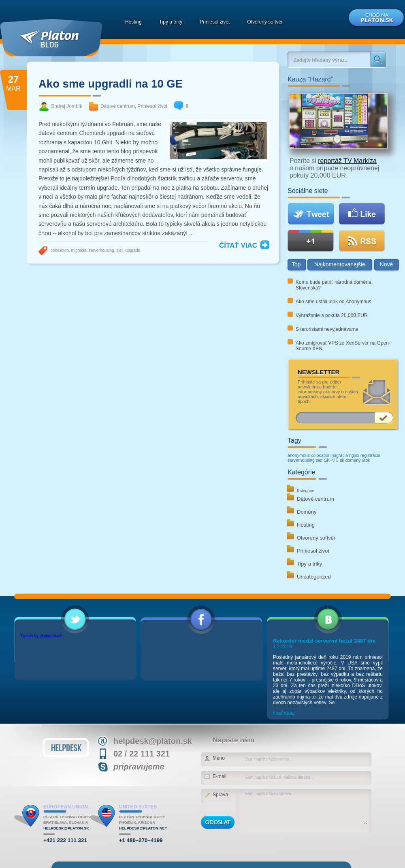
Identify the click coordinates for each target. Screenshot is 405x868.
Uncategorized (314, 577)
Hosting (133, 22)
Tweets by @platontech (41, 636)
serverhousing (101, 250)
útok (366, 460)
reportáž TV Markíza (347, 161)
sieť (120, 250)
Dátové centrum (118, 106)
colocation (60, 250)
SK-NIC (331, 460)
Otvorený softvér (265, 22)
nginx (354, 455)
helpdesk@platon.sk (66, 828)
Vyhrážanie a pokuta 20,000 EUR (332, 315)
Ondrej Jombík (66, 106)
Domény (307, 512)
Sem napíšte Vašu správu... (306, 808)
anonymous (299, 455)
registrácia (370, 455)
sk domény (350, 460)
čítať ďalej (284, 713)
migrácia (79, 250)
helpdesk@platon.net (143, 828)
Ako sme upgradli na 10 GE (111, 84)
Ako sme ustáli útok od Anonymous (334, 302)
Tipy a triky (171, 22)
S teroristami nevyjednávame (327, 329)
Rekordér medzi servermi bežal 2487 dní (324, 641)
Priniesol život (215, 22)
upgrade (133, 250)
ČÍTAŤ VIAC (238, 245)
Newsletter (319, 372)
